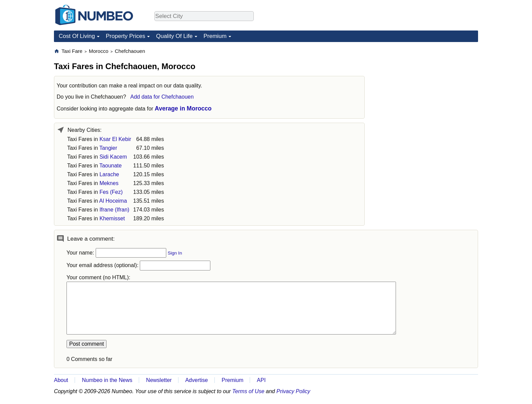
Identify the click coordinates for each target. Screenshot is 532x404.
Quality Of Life (174, 36)
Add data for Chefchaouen (162, 97)
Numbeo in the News (107, 380)
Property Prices (126, 36)
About (61, 380)
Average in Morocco (183, 108)
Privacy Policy (293, 391)
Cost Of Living (77, 36)
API (261, 380)
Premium (215, 36)
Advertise (197, 380)
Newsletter (159, 380)
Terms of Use (249, 391)
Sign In (175, 253)
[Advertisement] (427, 90)
